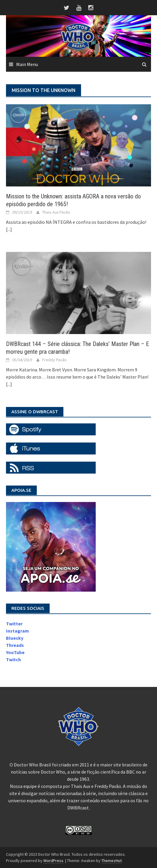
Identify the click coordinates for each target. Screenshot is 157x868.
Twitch (13, 659)
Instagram (17, 631)
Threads (15, 645)
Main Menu (27, 64)
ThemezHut (112, 861)
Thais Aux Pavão (56, 212)
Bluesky (15, 638)
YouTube (15, 652)
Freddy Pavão (54, 360)
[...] (9, 229)
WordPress (53, 861)
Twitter (14, 624)
